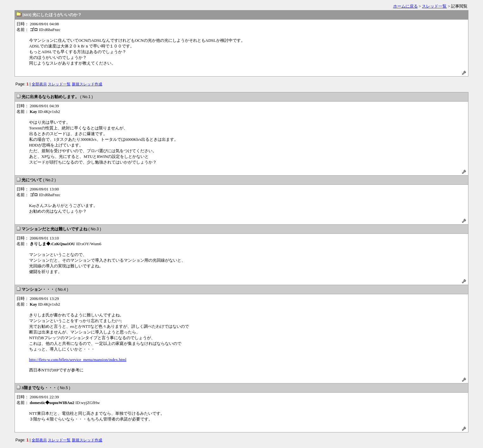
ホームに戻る (405, 6)
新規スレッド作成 (87, 84)
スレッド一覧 (434, 6)
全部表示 (39, 84)
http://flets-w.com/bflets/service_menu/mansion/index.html (78, 360)
